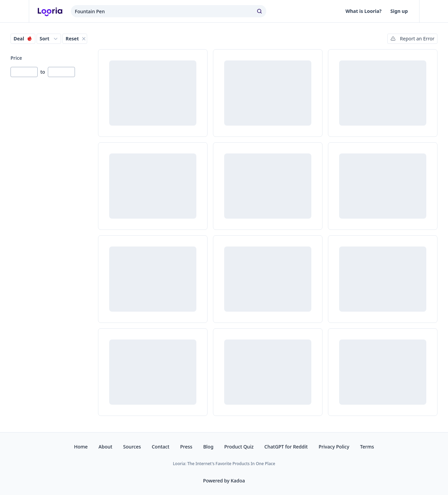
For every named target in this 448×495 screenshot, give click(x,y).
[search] (260, 11)
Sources (132, 447)
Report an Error (412, 39)
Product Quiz (239, 447)
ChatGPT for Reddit (286, 447)
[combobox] (169, 11)
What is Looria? (364, 11)
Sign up (399, 11)
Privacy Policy (334, 447)
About (106, 447)
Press (186, 447)
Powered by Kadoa (224, 481)
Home (81, 447)
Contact (160, 447)
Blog (208, 447)
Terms (367, 447)
